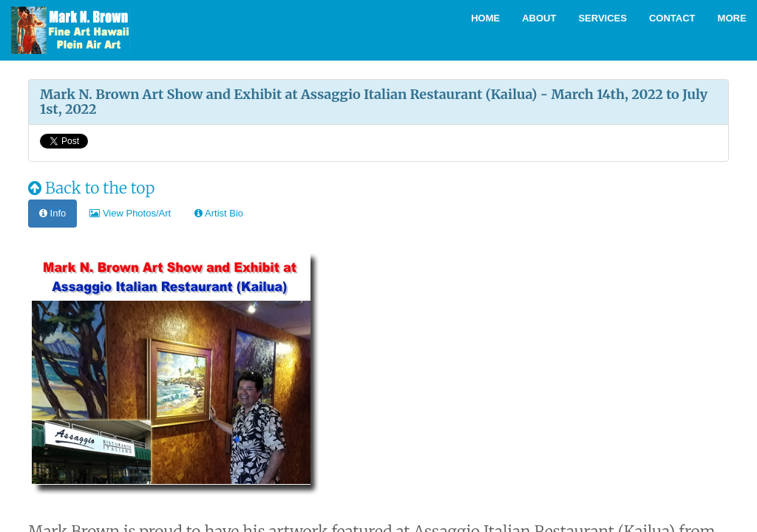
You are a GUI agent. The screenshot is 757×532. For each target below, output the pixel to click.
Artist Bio (219, 213)
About (539, 18)
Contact (672, 18)
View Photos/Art (130, 213)
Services (602, 18)
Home (485, 18)
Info (52, 213)
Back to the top (91, 188)
